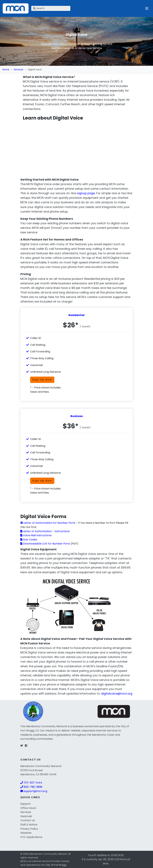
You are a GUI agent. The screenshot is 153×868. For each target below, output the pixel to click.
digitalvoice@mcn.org (117, 694)
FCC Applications (31, 837)
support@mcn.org (34, 791)
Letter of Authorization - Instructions (45, 531)
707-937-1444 (31, 783)
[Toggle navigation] (147, 8)
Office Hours (28, 808)
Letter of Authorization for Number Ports (48, 523)
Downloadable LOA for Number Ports (45, 544)
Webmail (26, 816)
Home (6, 70)
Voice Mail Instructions (36, 535)
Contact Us (28, 820)
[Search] (51, 8)
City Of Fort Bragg (56, 865)
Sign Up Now (42, 380)
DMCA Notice (29, 825)
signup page (86, 193)
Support (26, 804)
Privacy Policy (29, 829)
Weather (26, 833)
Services (19, 70)
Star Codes (29, 540)
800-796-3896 (31, 787)
